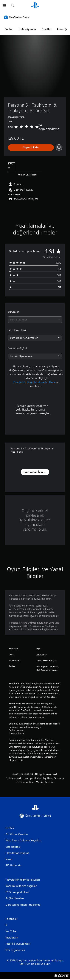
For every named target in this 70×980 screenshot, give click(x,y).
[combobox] (35, 320)
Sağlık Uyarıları (17, 730)
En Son (9, 29)
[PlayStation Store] (17, 17)
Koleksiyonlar (27, 29)
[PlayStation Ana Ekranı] (35, 5)
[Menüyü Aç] (4, 6)
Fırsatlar (46, 29)
